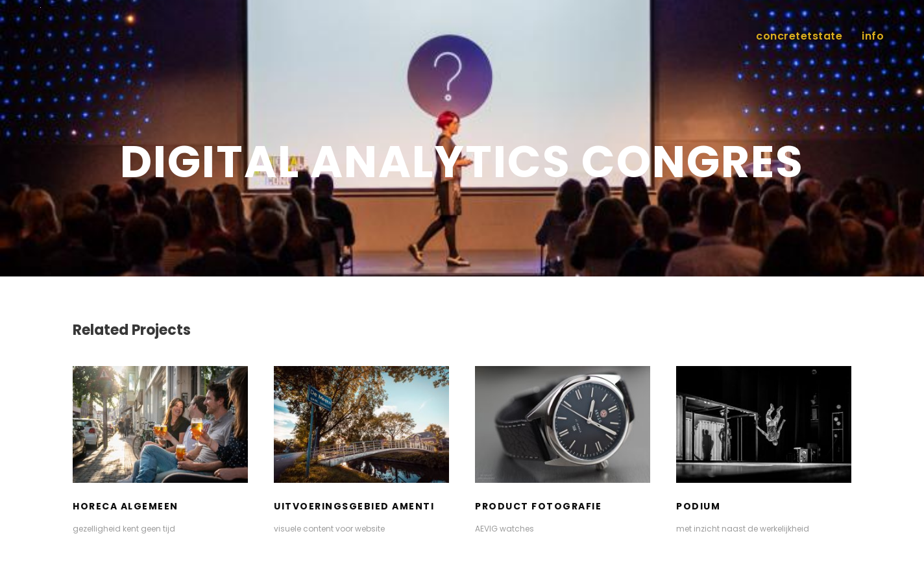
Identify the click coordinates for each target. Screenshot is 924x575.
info (873, 36)
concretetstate (799, 36)
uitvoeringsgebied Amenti (354, 506)
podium (698, 506)
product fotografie (538, 506)
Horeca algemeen (126, 506)
